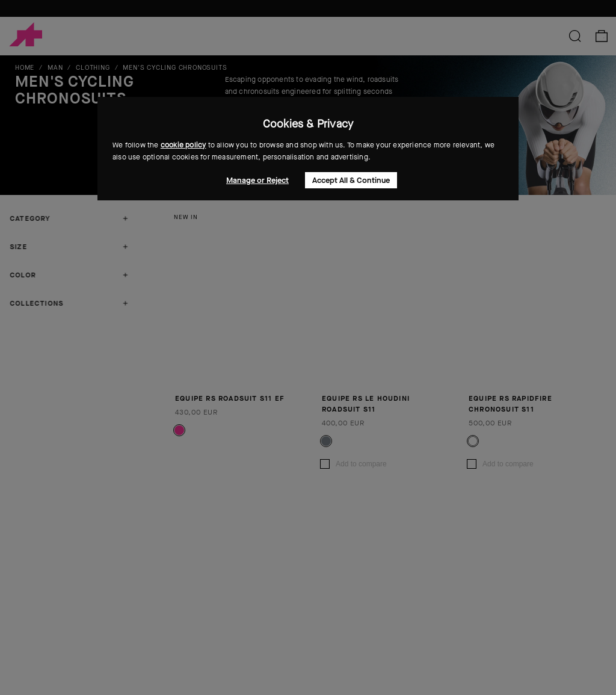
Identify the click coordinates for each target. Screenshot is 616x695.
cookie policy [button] (183, 145)
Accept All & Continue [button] (351, 180)
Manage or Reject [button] (257, 180)
